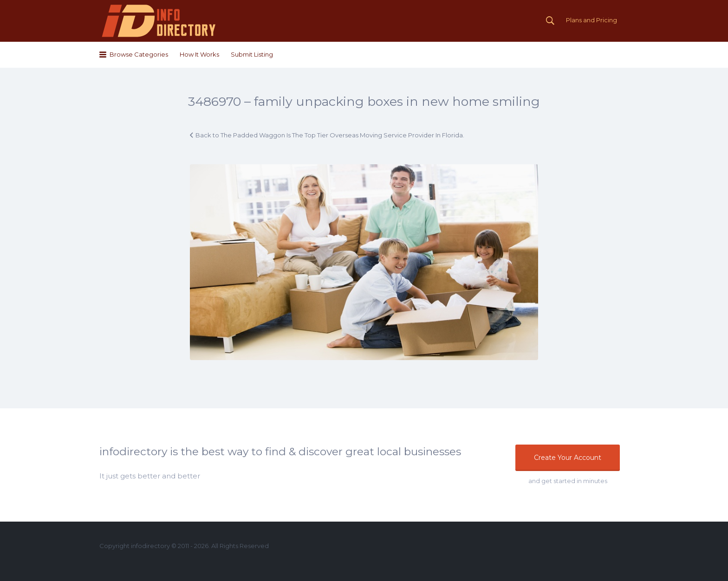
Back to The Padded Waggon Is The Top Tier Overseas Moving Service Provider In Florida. (330, 135)
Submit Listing (252, 54)
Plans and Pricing (591, 20)
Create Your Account (568, 458)
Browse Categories (139, 54)
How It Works (199, 54)
